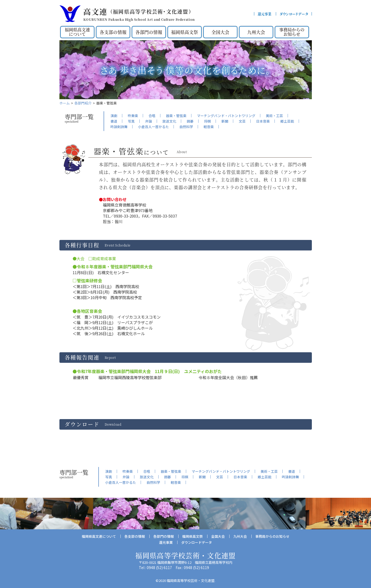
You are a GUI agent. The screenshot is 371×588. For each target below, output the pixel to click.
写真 (131, 121)
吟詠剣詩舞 (119, 127)
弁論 (149, 121)
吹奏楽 (133, 116)
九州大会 (256, 32)
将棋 (207, 121)
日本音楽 (263, 121)
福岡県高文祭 (185, 32)
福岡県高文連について (77, 32)
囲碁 (190, 121)
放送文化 (169, 121)
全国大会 (220, 32)
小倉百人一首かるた (153, 127)
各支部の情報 (113, 32)
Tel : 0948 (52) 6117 (155, 567)
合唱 (152, 116)
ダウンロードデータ (294, 14)
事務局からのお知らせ (292, 32)
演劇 (114, 116)
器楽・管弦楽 (176, 116)
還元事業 (265, 14)
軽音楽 (209, 127)
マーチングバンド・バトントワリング (226, 116)
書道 (114, 121)
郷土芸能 (287, 121)
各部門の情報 (149, 32)
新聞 (225, 121)
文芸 (242, 121)
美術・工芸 (274, 116)
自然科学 (186, 127)
